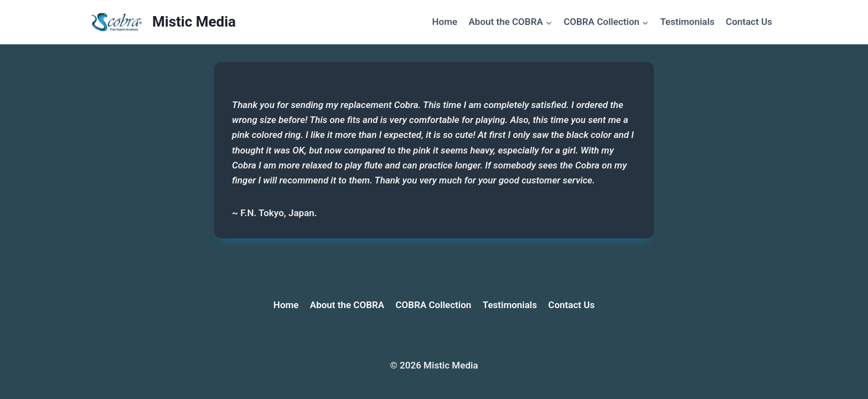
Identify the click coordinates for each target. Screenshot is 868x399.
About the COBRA (347, 305)
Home (445, 22)
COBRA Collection (434, 305)
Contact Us (749, 22)
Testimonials (687, 22)
